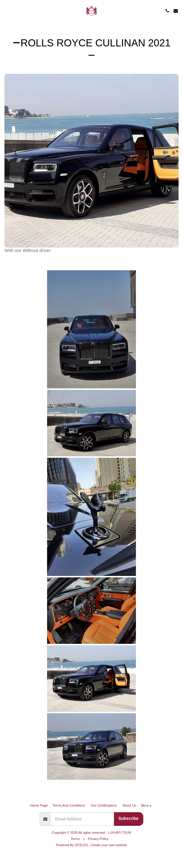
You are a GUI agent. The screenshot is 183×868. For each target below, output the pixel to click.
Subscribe (129, 818)
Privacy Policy (98, 839)
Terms (75, 839)
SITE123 (81, 845)
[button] (7, 11)
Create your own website (109, 845)
